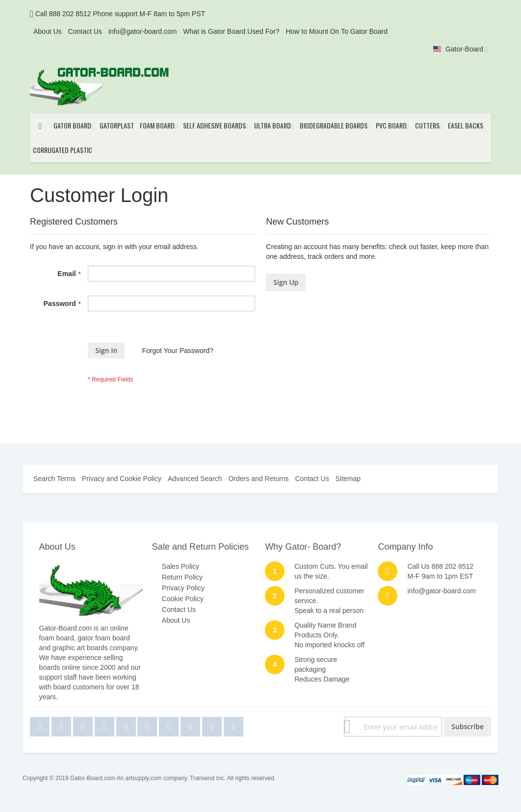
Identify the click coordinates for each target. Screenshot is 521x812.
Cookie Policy (183, 599)
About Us (48, 31)
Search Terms (54, 479)
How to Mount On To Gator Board (337, 31)
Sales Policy (181, 566)
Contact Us (85, 31)
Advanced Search (195, 479)
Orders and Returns (259, 479)
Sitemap (348, 479)
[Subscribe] (468, 727)
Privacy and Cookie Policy (122, 479)
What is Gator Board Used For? (231, 31)
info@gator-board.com (143, 31)
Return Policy (182, 577)
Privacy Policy (183, 588)
